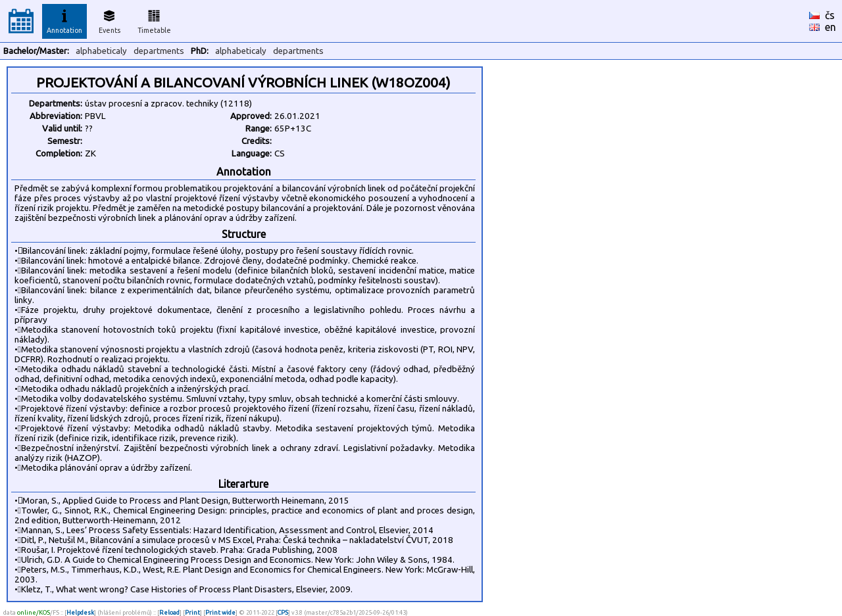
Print (192, 612)
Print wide (220, 612)
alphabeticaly (101, 51)
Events (110, 20)
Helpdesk (80, 612)
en (830, 27)
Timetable (154, 20)
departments (159, 51)
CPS (283, 612)
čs (830, 15)
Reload (169, 612)
